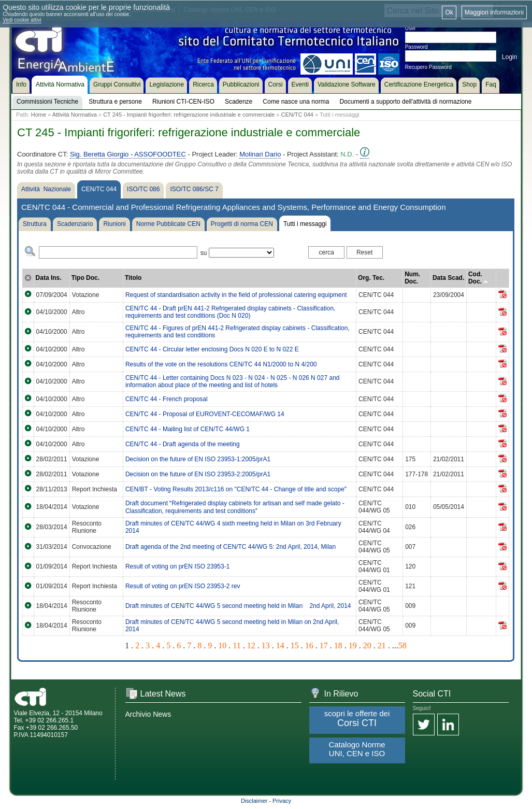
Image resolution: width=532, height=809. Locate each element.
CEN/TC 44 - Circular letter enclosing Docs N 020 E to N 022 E (212, 349)
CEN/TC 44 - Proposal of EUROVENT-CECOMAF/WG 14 (205, 414)
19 (353, 645)
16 (309, 645)
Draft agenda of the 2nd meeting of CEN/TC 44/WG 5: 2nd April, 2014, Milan (231, 547)
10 (222, 645)
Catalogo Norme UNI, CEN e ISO (357, 749)
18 (338, 645)
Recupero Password (428, 67)
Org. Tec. (371, 278)
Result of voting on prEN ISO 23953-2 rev (183, 586)
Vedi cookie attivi (22, 20)
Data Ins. (49, 278)
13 (266, 645)
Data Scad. (448, 278)
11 (236, 645)
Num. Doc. (412, 278)
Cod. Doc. (478, 278)
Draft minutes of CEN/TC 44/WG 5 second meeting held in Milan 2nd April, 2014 (238, 606)
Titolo (133, 278)
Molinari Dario (260, 154)
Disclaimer (254, 801)
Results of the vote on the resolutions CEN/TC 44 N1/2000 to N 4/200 (221, 364)
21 (382, 645)
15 (295, 645)
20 (367, 645)
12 (251, 645)
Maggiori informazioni (494, 12)
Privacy (282, 801)
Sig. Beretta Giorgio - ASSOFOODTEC (128, 154)
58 (402, 645)
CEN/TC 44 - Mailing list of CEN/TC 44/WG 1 (188, 429)
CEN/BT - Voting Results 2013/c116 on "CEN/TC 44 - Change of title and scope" (236, 489)
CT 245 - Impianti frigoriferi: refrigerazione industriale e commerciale (189, 115)
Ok (449, 12)
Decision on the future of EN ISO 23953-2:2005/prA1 (198, 474)
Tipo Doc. (85, 278)
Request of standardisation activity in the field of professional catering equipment (236, 295)
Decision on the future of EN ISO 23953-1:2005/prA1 (198, 459)
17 (324, 645)
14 (280, 645)
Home (39, 115)
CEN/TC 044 (297, 115)
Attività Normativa (75, 115)
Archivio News (148, 714)
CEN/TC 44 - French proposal (167, 399)
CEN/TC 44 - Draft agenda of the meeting (183, 444)
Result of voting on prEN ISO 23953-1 (177, 566)
